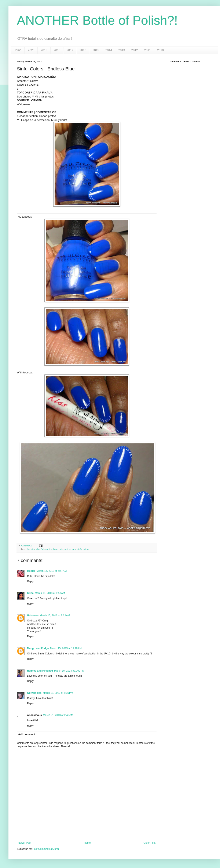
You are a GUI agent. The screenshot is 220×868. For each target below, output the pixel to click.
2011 (148, 50)
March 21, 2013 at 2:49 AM (58, 715)
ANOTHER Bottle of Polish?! (97, 20)
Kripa (30, 593)
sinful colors (83, 549)
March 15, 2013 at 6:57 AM (52, 571)
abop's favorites (44, 549)
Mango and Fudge (38, 648)
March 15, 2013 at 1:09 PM (69, 671)
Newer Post (25, 843)
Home (17, 50)
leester (31, 571)
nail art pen (70, 549)
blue (55, 549)
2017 (70, 50)
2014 (109, 50)
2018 (57, 50)
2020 (31, 50)
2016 (83, 50)
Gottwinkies (34, 693)
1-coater (31, 549)
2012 (135, 50)
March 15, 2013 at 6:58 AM (50, 593)
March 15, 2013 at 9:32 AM (55, 616)
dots (61, 549)
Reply (30, 581)
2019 (44, 50)
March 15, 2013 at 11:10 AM (66, 648)
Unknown (33, 616)
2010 (160, 50)
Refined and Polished (40, 671)
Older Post (149, 843)
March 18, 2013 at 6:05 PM (58, 693)
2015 (96, 50)
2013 (122, 50)
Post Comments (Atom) (46, 849)
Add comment (27, 734)
